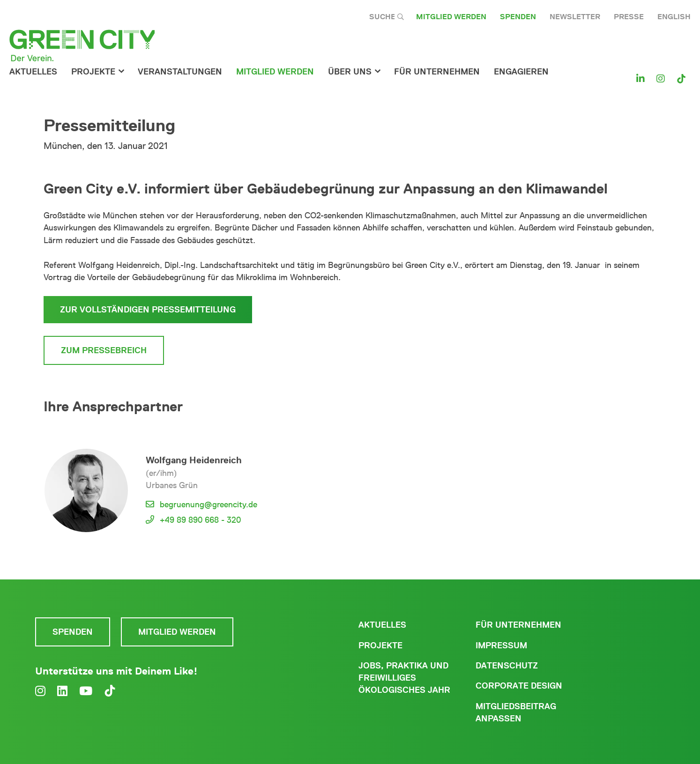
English (674, 17)
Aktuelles (33, 72)
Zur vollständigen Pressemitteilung (148, 310)
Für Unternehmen (518, 625)
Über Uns (350, 72)
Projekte (93, 72)
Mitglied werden (451, 17)
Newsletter (575, 17)
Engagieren (521, 72)
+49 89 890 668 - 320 (200, 520)
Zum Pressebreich (104, 350)
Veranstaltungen (180, 72)
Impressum (501, 645)
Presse (629, 17)
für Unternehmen (437, 72)
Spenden (518, 17)
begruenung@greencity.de (209, 504)
